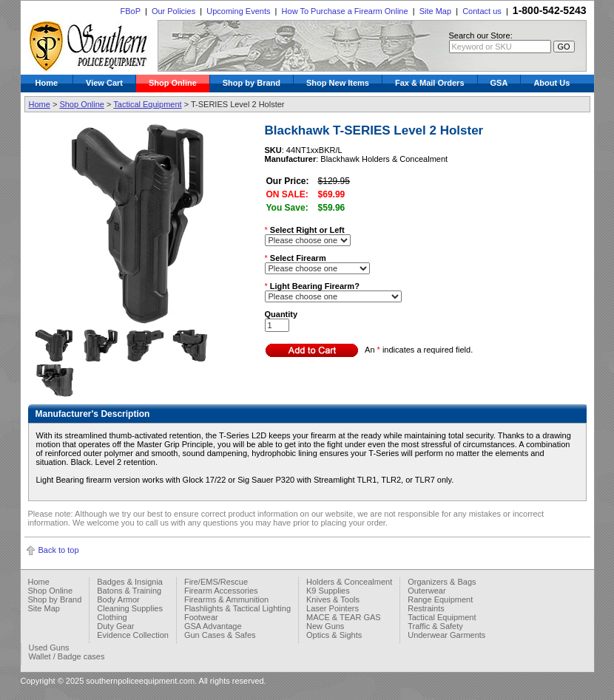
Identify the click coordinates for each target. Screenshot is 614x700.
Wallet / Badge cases (67, 656)
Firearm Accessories (221, 591)
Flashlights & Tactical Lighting (237, 608)
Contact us (482, 11)
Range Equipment (440, 599)
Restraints (426, 608)
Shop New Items (338, 83)
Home (47, 83)
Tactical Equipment (147, 104)
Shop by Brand (252, 83)
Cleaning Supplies (130, 608)
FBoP (130, 11)
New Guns (325, 626)
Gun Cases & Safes (220, 635)
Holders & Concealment (349, 582)
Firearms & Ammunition (226, 599)
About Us (551, 83)
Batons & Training (129, 591)
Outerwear (426, 591)
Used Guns (49, 648)
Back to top (59, 550)
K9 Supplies (328, 591)
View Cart (104, 83)
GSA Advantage (213, 626)
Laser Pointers (333, 608)
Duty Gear (115, 626)
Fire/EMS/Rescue (216, 582)
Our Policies (173, 11)
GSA (499, 83)
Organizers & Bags (442, 582)
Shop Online (173, 83)
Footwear (201, 617)
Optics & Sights (334, 635)
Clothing (112, 617)
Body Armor (118, 599)
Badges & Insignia (130, 582)
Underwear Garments (446, 635)
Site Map (435, 11)
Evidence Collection (133, 635)
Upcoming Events (238, 11)
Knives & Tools (333, 599)
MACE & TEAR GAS (344, 617)
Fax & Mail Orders (430, 83)
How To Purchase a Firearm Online (345, 11)
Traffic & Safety (435, 626)
